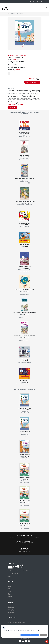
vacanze (20, 105)
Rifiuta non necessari (34, 635)
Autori (9, 585)
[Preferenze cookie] (47, 642)
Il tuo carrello (11, 608)
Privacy (9, 577)
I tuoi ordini (10, 609)
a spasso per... (15, 60)
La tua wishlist (11, 612)
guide (14, 66)
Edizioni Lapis (26, 638)
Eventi (9, 590)
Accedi (9, 606)
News (9, 588)
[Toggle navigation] (47, 8)
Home (9, 14)
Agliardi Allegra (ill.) (21, 55)
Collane (9, 587)
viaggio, (14, 105)
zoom (24, 34)
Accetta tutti (24, 635)
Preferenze (43, 635)
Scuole (9, 591)
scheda (12, 107)
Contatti (10, 596)
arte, (9, 105)
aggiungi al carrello (32, 82)
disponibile (13, 71)
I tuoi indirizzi (11, 611)
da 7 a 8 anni (17, 69)
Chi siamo (10, 595)
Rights (9, 593)
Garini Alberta (11, 55)
